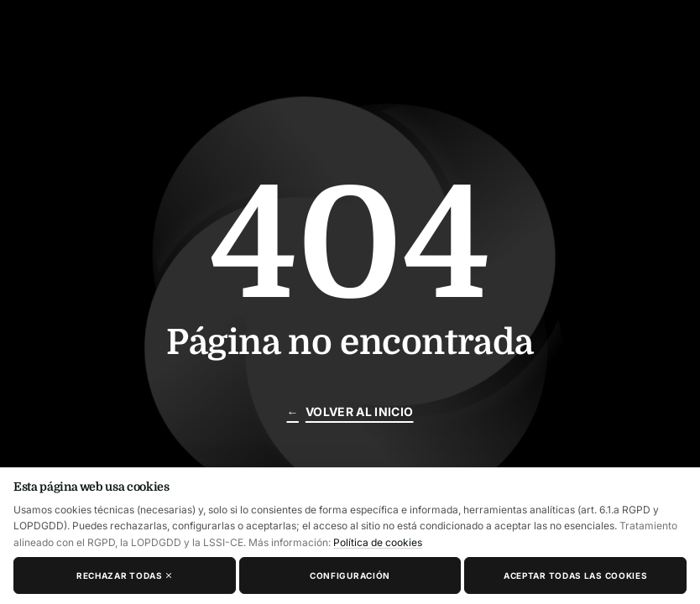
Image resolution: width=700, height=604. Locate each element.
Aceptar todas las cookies (576, 575)
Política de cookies (378, 542)
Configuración (350, 575)
